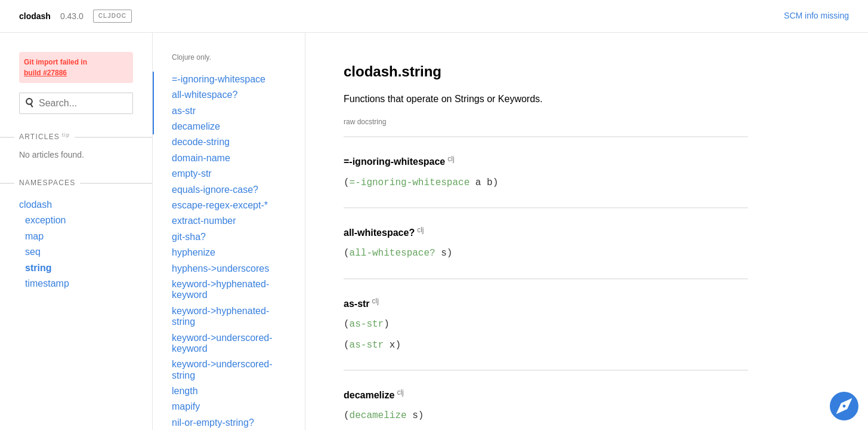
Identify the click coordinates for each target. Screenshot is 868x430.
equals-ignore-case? (215, 190)
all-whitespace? (205, 95)
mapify (186, 406)
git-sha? (189, 237)
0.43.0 (72, 16)
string (38, 268)
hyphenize (194, 252)
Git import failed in (55, 67)
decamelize (196, 126)
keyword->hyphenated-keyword (220, 289)
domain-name (201, 158)
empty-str (192, 173)
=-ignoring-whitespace (219, 79)
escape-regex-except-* (220, 205)
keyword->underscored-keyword (222, 343)
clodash (35, 16)
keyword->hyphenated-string (220, 316)
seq (33, 252)
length (185, 391)
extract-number (204, 221)
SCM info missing (816, 16)
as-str (184, 111)
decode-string (201, 142)
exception (46, 220)
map (34, 236)
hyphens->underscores (220, 268)
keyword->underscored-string (222, 369)
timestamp (47, 283)
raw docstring (365, 122)
